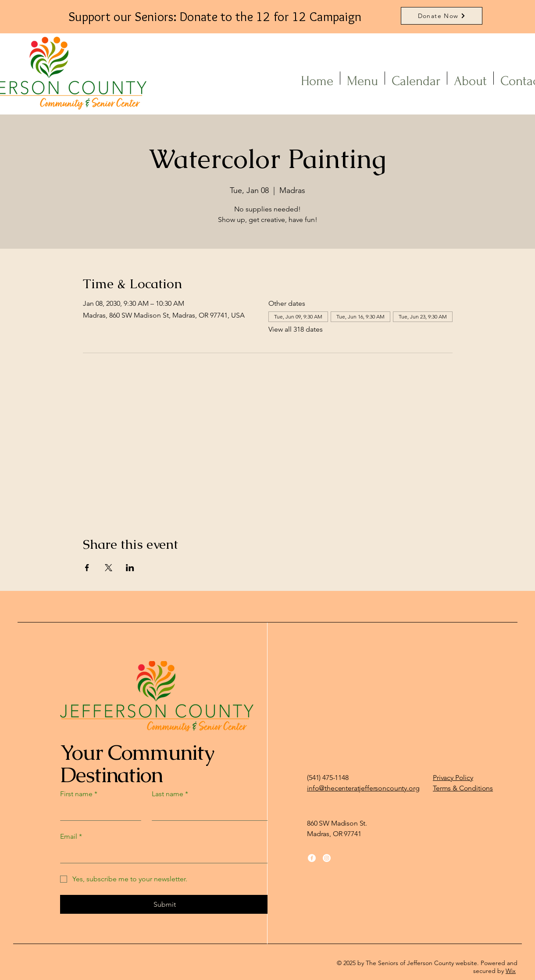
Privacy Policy (453, 778)
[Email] (162, 854)
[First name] (98, 812)
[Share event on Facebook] (87, 568)
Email (71, 837)
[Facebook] (312, 858)
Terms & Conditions (463, 788)
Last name (170, 794)
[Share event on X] (109, 568)
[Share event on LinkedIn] (130, 568)
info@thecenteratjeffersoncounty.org (363, 788)
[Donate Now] (442, 16)
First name (79, 794)
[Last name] (208, 812)
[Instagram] (327, 858)
